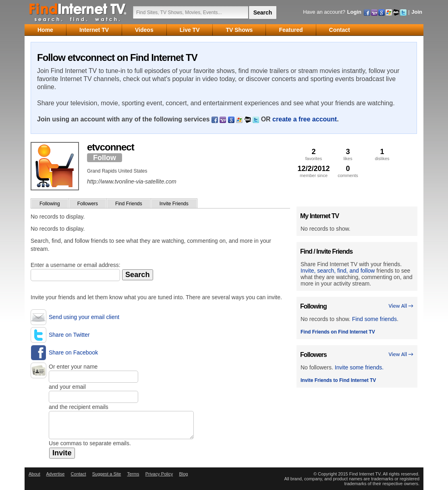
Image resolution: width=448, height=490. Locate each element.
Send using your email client (84, 317)
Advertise (55, 474)
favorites (314, 154)
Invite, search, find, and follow (338, 271)
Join (417, 12)
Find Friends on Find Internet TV (338, 332)
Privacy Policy (159, 474)
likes (348, 154)
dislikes (382, 154)
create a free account (305, 119)
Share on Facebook (73, 352)
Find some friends (374, 319)
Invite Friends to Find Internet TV (338, 380)
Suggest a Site (107, 474)
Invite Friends (174, 204)
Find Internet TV (78, 12)
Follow (105, 158)
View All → (401, 306)
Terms (133, 474)
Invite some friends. (359, 367)
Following (50, 204)
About (34, 474)
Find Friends (129, 204)
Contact (79, 474)
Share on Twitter (69, 335)
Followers (88, 204)
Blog (183, 474)
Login (354, 12)
